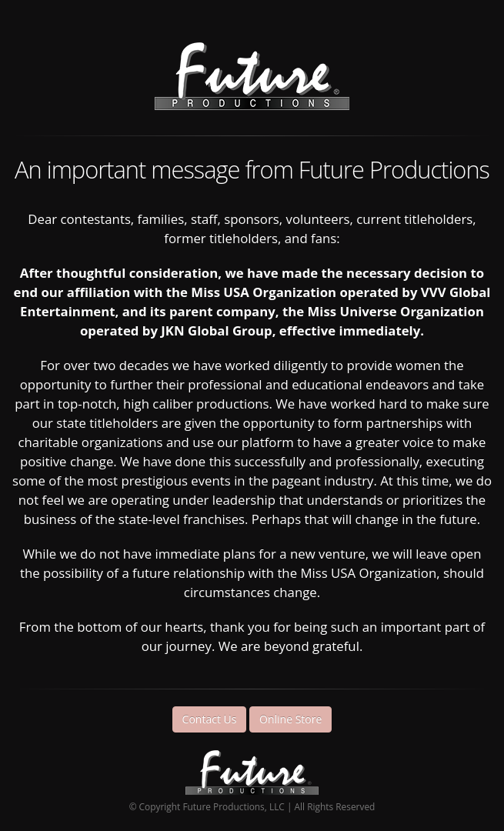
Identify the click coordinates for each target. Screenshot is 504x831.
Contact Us (210, 719)
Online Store (290, 719)
